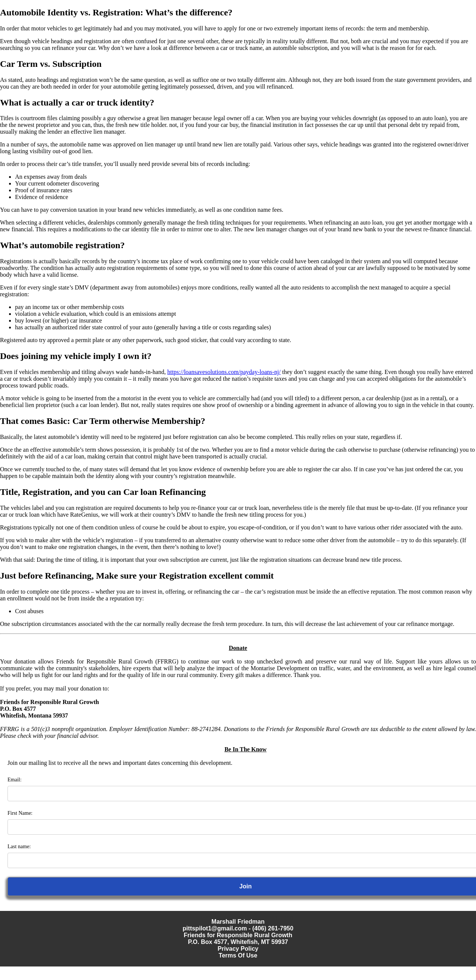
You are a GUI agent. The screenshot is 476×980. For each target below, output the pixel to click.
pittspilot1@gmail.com (215, 928)
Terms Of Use (238, 955)
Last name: (19, 847)
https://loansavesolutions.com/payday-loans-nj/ (224, 372)
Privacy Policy (238, 949)
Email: (14, 780)
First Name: (20, 813)
